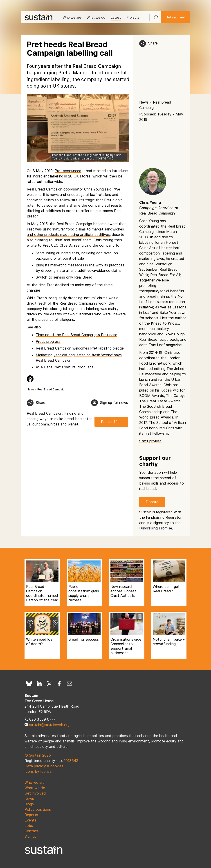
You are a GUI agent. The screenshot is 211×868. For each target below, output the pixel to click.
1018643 (71, 761)
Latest (116, 17)
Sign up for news (114, 403)
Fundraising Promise (156, 528)
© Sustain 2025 (38, 755)
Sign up (30, 836)
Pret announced (68, 171)
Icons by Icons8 (38, 771)
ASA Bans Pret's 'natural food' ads (65, 367)
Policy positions (38, 809)
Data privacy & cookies (44, 766)
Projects (133, 17)
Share (153, 43)
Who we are (72, 17)
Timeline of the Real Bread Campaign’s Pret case (76, 335)
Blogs (29, 804)
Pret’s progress (48, 341)
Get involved (175, 17)
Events (30, 820)
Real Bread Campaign (52, 389)
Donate (152, 502)
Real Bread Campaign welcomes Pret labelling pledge (80, 348)
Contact (31, 831)
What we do (96, 17)
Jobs (29, 826)
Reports (31, 815)
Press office (111, 422)
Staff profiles (150, 441)
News (144, 102)
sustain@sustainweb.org (49, 725)
